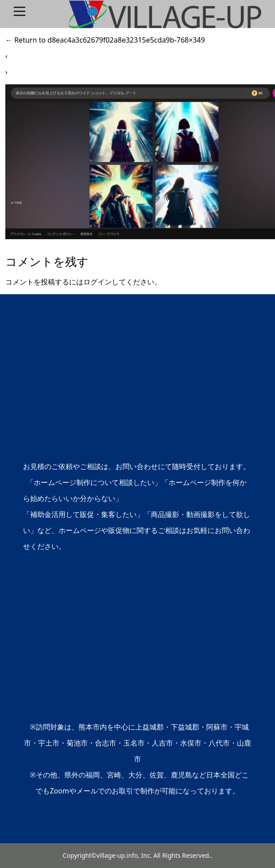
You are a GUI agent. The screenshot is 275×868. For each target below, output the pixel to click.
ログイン (98, 282)
